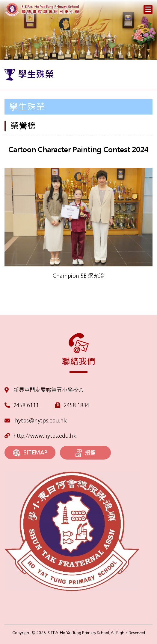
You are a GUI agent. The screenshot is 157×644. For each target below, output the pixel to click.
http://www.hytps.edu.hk (40, 436)
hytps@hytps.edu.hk (36, 421)
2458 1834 (77, 405)
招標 (86, 453)
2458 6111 (26, 405)
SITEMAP (30, 453)
